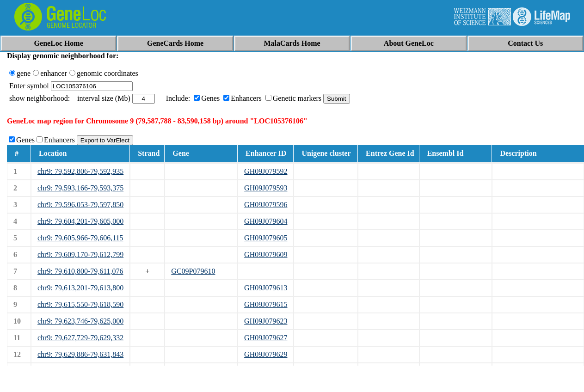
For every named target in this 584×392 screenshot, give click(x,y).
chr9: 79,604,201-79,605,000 (80, 221)
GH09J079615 (266, 304)
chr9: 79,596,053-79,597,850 (80, 205)
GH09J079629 (266, 354)
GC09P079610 (193, 271)
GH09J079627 (266, 338)
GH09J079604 (266, 221)
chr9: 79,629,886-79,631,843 (80, 354)
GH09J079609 (266, 254)
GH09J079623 (266, 321)
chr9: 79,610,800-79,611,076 (80, 271)
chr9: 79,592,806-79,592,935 (80, 171)
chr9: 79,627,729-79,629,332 (80, 338)
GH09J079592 (266, 171)
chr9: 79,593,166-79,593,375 (80, 188)
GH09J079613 (266, 288)
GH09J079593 (266, 188)
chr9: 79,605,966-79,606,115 (80, 238)
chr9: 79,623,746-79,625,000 (80, 321)
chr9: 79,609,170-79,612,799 (80, 254)
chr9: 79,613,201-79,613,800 (80, 288)
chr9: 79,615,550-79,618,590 (80, 304)
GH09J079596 (266, 205)
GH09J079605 (266, 238)
